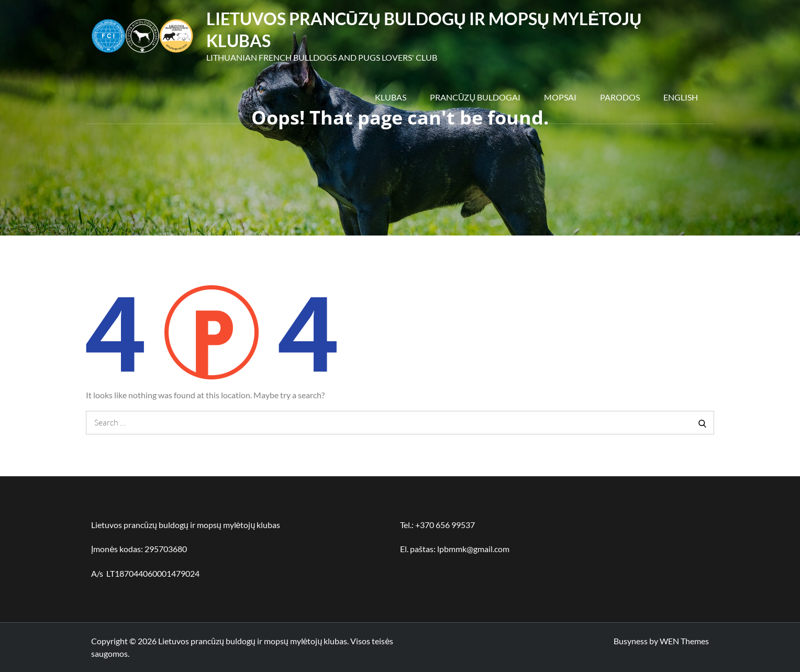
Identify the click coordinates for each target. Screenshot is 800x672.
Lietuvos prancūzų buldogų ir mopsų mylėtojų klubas (253, 641)
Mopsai (560, 97)
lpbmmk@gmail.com (473, 549)
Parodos (620, 97)
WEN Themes (684, 641)
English (681, 97)
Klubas (391, 97)
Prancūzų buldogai (475, 97)
